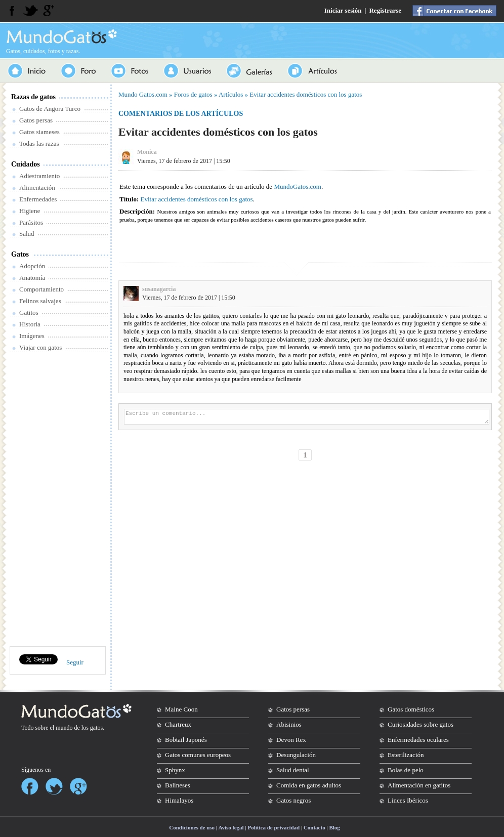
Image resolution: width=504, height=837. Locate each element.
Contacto (314, 827)
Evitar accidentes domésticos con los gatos (306, 94)
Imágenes (32, 336)
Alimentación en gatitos (419, 785)
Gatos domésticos (411, 709)
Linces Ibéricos (408, 800)
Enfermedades (38, 199)
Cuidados (26, 164)
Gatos (20, 254)
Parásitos (31, 222)
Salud (27, 234)
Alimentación (37, 187)
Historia (30, 324)
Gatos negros (293, 800)
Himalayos (179, 800)
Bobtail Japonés (186, 740)
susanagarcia (159, 289)
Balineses (178, 785)
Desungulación (296, 755)
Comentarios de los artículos (181, 114)
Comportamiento (41, 289)
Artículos (231, 94)
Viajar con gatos (40, 347)
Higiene (30, 211)
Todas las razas (39, 143)
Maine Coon (181, 709)
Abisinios (289, 724)
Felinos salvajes (40, 301)
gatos (96, 728)
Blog (334, 827)
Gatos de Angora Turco (50, 109)
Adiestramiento (39, 176)
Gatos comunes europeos (198, 755)
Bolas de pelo (406, 770)
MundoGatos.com (298, 186)
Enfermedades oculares (418, 740)
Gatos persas (36, 120)
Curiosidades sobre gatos (421, 724)
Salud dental (293, 770)
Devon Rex (291, 740)
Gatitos (29, 312)
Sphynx (175, 770)
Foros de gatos (193, 94)
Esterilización (406, 755)
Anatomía (32, 278)
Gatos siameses (39, 132)
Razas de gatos (33, 97)
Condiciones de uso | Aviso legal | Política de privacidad (234, 827)
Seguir (75, 662)
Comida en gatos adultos (309, 785)
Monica (147, 152)
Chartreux (178, 724)
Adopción (32, 266)
